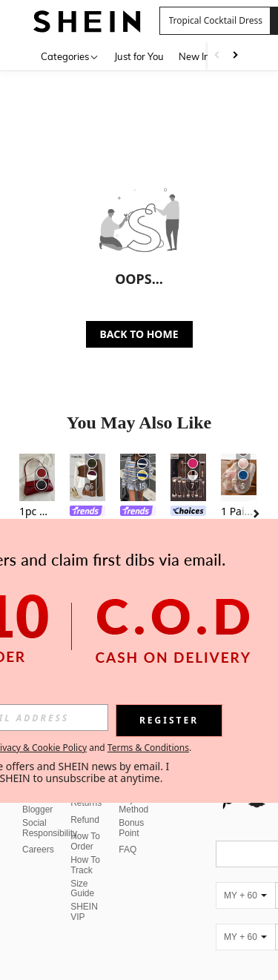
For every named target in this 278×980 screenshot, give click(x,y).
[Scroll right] (235, 56)
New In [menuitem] (194, 56)
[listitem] (37, 516)
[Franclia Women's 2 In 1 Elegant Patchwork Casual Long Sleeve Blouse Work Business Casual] (87, 477)
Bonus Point (131, 828)
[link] (87, 512)
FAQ (128, 850)
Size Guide (82, 889)
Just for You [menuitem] (139, 56)
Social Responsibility (50, 828)
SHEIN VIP (84, 912)
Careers (38, 850)
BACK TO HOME (139, 334)
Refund (85, 820)
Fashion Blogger (38, 804)
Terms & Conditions (148, 748)
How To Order (85, 841)
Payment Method (136, 804)
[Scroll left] (217, 56)
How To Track (85, 865)
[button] (215, 21)
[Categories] (70, 56)
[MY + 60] (245, 895)
